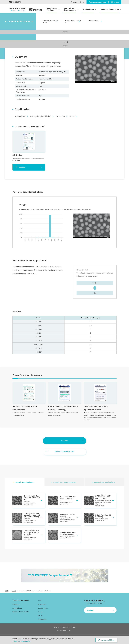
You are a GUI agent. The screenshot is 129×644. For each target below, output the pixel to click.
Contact (64, 441)
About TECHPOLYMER (36, 9)
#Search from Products (16, 25)
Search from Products (52, 9)
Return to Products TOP (65, 452)
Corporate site (42, 620)
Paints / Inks (60, 116)
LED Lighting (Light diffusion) (41, 116)
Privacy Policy (42, 604)
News (40, 601)
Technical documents (109, 9)
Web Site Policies (43, 608)
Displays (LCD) (20, 116)
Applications (88, 9)
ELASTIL (57, 627)
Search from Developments (70, 9)
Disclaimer (41, 612)
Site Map (41, 616)
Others (72, 116)
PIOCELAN (65, 627)
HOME (7, 591)
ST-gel (73, 627)
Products (14, 591)
